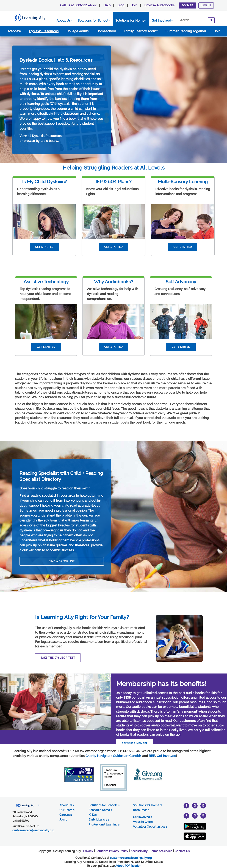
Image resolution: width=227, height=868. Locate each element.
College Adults (77, 31)
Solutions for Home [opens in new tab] (147, 805)
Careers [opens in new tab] (66, 815)
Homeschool (106, 31)
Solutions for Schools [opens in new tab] (104, 805)
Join (134, 5)
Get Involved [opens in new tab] (142, 817)
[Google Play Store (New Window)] (195, 826)
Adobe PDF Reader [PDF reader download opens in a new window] (128, 866)
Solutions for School (94, 20)
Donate (187, 5)
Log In (206, 5)
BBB (152, 756)
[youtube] (203, 806)
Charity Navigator (98, 756)
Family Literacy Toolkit (141, 31)
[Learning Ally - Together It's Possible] (34, 17)
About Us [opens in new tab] (67, 805)
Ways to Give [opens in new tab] (143, 822)
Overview (14, 31)
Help (107, 5)
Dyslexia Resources (44, 31)
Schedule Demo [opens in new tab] (100, 810)
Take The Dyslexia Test (58, 658)
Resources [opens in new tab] (141, 810)
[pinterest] (186, 815)
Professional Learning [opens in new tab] (104, 825)
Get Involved (162, 20)
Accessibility (139, 851)
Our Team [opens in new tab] (67, 810)
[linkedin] (203, 815)
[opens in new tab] (26, 805)
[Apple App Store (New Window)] (195, 836)
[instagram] (195, 806)
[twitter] (186, 806)
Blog (121, 5)
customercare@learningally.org (131, 858)
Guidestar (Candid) (127, 756)
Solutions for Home (131, 20)
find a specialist (62, 561)
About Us (64, 20)
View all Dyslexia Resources (41, 136)
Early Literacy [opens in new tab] (99, 820)
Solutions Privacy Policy (112, 851)
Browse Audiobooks (159, 5)
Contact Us (182, 851)
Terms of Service (161, 851)
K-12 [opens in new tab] (93, 815)
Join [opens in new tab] (63, 820)
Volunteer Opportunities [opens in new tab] (150, 827)
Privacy (88, 851)
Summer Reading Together (186, 31)
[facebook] (195, 815)
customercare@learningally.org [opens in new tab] (33, 830)
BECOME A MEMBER (135, 743)
